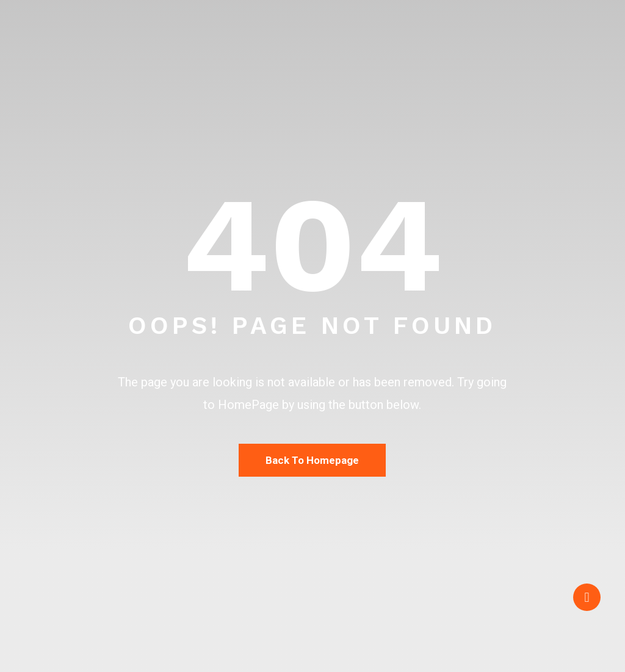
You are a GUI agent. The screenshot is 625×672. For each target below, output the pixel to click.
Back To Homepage (312, 460)
